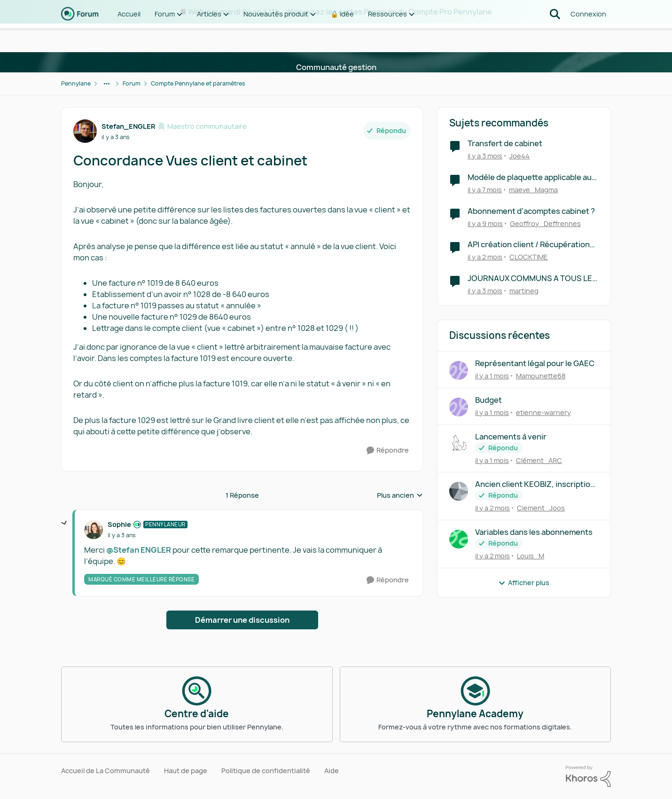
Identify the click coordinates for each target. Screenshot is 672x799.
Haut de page (186, 771)
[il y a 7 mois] (485, 190)
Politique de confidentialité (266, 771)
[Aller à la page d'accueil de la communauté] (80, 38)
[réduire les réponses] (64, 523)
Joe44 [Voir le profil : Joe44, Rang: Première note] (520, 156)
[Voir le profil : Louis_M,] (459, 539)
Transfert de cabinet (505, 144)
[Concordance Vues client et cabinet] (122, 535)
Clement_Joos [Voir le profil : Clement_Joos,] (541, 508)
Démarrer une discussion (242, 620)
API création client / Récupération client (529, 245)
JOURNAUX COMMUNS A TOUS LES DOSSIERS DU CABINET (532, 278)
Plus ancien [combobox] (400, 495)
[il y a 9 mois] (485, 223)
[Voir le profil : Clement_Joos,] (459, 491)
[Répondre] (388, 450)
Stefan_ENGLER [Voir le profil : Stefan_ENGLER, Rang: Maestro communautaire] (128, 126)
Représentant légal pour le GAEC (535, 364)
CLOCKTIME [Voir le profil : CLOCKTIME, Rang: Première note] (529, 257)
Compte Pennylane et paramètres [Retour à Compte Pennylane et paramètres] (198, 83)
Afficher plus (524, 583)
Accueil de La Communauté (105, 771)
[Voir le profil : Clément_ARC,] (459, 444)
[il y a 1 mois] (492, 376)
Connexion (588, 37)
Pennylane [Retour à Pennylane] (76, 83)
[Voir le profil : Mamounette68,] (459, 370)
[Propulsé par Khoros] (588, 776)
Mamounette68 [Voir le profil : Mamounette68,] (541, 376)
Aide (332, 771)
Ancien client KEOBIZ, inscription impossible (535, 484)
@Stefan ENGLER (139, 550)
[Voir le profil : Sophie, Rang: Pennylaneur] (94, 530)
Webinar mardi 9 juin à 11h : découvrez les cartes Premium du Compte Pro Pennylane (340, 12)
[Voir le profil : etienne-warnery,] (459, 407)
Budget (488, 400)
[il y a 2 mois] (485, 257)
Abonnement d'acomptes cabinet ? (531, 211)
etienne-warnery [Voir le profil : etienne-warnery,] (543, 412)
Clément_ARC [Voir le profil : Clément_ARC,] (539, 460)
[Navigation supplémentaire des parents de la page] (107, 84)
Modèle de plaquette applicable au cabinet (530, 177)
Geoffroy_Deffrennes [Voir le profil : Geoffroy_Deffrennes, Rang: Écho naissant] (545, 223)
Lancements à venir (511, 437)
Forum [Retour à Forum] (132, 83)
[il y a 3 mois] (485, 156)
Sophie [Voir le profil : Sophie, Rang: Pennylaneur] (119, 524)
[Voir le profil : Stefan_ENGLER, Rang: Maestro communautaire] (85, 131)
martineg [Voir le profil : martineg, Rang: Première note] (524, 291)
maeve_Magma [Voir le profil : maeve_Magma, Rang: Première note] (533, 190)
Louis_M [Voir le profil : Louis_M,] (531, 556)
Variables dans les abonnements (534, 532)
